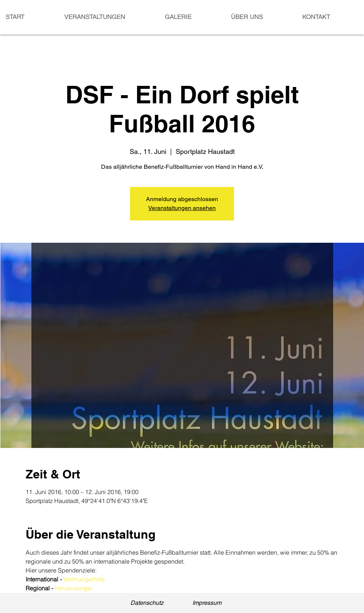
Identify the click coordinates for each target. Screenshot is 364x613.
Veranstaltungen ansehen (182, 208)
